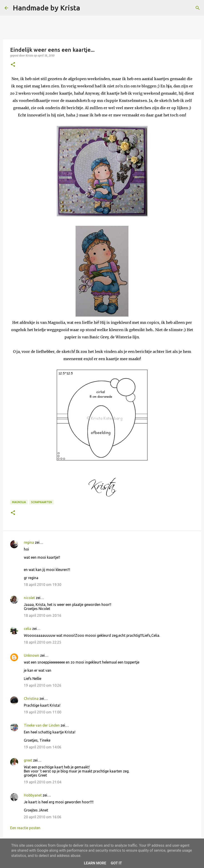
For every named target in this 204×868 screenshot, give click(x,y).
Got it (116, 863)
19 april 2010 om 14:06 (43, 747)
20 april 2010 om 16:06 (43, 817)
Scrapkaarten (42, 502)
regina (29, 542)
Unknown (32, 655)
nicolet (29, 598)
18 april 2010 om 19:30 (43, 585)
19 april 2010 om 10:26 (43, 685)
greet (28, 760)
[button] (13, 65)
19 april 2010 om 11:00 (43, 712)
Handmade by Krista (46, 8)
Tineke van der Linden (42, 725)
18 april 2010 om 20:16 (43, 615)
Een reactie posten (25, 828)
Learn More (95, 863)
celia (28, 629)
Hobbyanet (33, 795)
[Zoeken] (86, 8)
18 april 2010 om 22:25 (43, 642)
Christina (31, 698)
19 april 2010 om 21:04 (43, 782)
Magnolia (19, 502)
